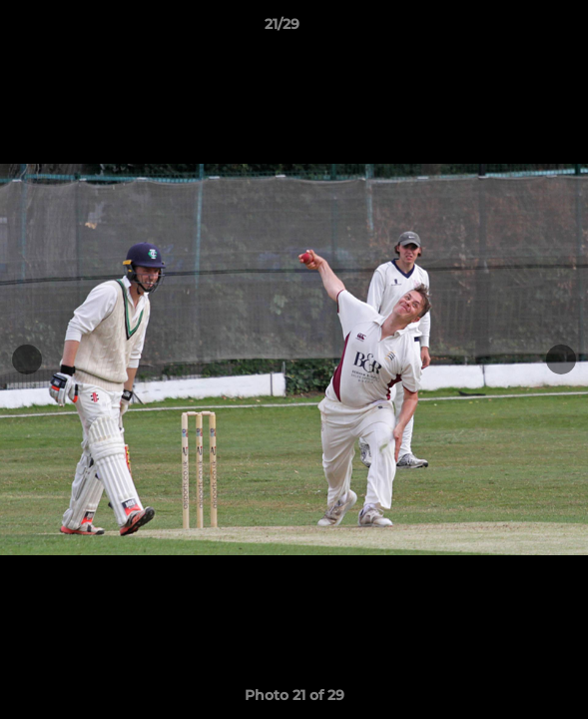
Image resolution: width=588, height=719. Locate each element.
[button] (516, 29)
